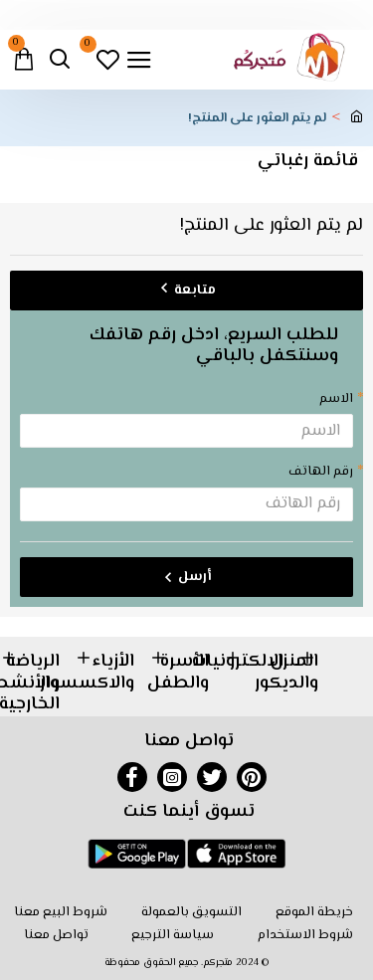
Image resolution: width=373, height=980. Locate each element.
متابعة (195, 291)
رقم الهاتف (321, 472)
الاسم (336, 399)
